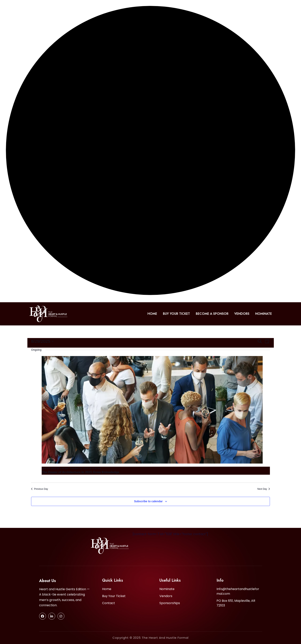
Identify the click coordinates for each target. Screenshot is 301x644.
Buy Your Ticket (176, 314)
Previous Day (40, 489)
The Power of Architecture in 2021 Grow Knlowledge (80, 472)
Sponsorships (170, 603)
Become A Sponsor (212, 314)
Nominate (264, 314)
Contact (109, 603)
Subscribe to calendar (148, 501)
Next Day (264, 489)
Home (152, 314)
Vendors (242, 314)
